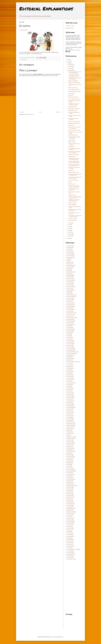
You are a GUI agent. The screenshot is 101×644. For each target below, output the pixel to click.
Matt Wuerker (70, 433)
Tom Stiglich (69, 543)
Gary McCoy (69, 344)
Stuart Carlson (70, 528)
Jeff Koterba (69, 371)
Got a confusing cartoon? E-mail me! (73, 50)
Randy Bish (69, 482)
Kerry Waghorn (70, 406)
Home (40, 112)
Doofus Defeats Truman (73, 111)
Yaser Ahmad (69, 558)
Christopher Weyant (71, 296)
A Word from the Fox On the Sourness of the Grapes (74, 159)
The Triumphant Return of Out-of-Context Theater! (75, 78)
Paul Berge (69, 463)
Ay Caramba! (71, 95)
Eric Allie (69, 339)
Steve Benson (70, 518)
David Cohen (69, 311)
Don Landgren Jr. (70, 324)
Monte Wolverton (70, 451)
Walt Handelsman (70, 554)
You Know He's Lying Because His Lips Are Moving (75, 178)
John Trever (69, 399)
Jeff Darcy (69, 370)
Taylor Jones (69, 530)
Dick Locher (69, 323)
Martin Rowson (70, 427)
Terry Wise (69, 535)
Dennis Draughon (70, 321)
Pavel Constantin (70, 469)
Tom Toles (69, 544)
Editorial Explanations (46, 8)
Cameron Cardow (70, 287)
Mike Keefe (69, 440)
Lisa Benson (69, 419)
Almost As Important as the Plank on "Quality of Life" (75, 175)
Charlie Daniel (70, 290)
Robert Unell (69, 496)
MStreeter (69, 453)
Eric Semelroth (70, 341)
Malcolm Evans (70, 422)
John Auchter (69, 388)
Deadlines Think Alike (71, 318)
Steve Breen (69, 520)
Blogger (62, 637)
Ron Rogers (69, 499)
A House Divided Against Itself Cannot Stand (74, 137)
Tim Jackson (69, 541)
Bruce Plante (69, 283)
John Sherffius (70, 398)
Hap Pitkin (69, 357)
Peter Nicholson (70, 474)
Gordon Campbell (70, 349)
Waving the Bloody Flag (73, 135)
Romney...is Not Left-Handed (74, 121)
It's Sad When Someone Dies (72, 362)
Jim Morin (69, 381)
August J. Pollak (70, 257)
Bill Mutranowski (70, 272)
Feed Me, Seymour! (72, 156)
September (71, 70)
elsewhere (70, 49)
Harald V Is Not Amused (73, 88)
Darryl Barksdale (70, 306)
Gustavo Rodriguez (71, 354)
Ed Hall (68, 334)
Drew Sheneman (70, 329)
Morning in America (72, 195)
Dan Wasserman (70, 303)
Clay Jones (69, 301)
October (70, 68)
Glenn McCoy (70, 347)
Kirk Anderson (70, 412)
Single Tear (69, 510)
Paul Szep (69, 466)
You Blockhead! (71, 147)
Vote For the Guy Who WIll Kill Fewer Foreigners (74, 128)
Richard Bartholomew (71, 486)
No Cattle (70, 182)
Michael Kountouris (71, 437)
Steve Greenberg (70, 522)
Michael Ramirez (70, 438)
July (69, 225)
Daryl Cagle (69, 308)
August (70, 223)
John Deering (69, 394)
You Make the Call (71, 559)
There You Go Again (72, 203)
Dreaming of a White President (74, 83)
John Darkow (69, 393)
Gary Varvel (69, 345)
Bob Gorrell (69, 277)
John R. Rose (69, 396)
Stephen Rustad (70, 513)
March (70, 232)
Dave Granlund (70, 309)
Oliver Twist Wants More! (73, 97)
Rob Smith (69, 491)
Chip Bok (69, 292)
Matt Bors (69, 430)
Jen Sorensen (69, 376)
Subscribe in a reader (70, 26)
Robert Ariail (69, 494)
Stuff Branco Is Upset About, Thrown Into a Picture (74, 104)
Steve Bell (69, 517)
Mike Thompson (70, 448)
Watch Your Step (71, 93)
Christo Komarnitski (71, 295)
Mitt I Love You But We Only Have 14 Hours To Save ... (74, 165)
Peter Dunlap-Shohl (71, 471)
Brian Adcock (70, 279)
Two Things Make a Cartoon (72, 549)
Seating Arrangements (72, 205)
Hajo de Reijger (70, 355)
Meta (68, 435)
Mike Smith (69, 447)
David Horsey (70, 316)
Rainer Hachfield (70, 479)
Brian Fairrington (70, 280)
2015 (68, 59)
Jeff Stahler (22, 30)
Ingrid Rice (69, 360)
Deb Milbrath (70, 319)
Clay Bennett (69, 300)
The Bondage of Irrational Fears (74, 109)
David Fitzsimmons (71, 313)
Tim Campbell (70, 536)
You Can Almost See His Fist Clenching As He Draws (74, 75)
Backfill (68, 259)
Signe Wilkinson (70, 509)
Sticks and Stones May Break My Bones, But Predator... (75, 72)
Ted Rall (69, 531)
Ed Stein (69, 336)
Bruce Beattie (70, 282)
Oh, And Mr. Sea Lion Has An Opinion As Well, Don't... (74, 186)
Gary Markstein (70, 342)
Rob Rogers (69, 489)
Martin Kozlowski (70, 425)
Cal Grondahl (70, 285)
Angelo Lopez (70, 252)
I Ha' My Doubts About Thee (74, 90)
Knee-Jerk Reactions (72, 221)
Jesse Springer (70, 380)
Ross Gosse (69, 500)
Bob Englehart (70, 275)
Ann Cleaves (69, 254)
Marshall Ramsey (70, 424)
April (69, 230)
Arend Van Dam (70, 256)
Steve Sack (69, 526)
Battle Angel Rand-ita (72, 107)
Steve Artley (69, 515)
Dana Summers (70, 305)
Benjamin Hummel (71, 265)
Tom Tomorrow (70, 546)
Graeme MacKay (70, 350)
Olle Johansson (70, 458)
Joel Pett (69, 386)
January (70, 236)
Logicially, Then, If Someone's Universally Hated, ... (74, 200)
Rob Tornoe (69, 492)
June (69, 227)
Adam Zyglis (69, 247)
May (69, 229)
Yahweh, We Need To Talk (73, 172)
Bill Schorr (69, 274)
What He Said (70, 556)
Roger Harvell (70, 497)
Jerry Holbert (69, 378)
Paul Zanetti (69, 468)
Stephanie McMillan (71, 512)
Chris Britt (69, 293)
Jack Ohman (69, 365)
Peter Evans (69, 473)
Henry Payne (69, 358)
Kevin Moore (69, 409)
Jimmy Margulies (70, 383)
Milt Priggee (69, 450)
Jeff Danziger (70, 368)
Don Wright (69, 326)
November (71, 66)
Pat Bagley (69, 460)
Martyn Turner (70, 429)
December (70, 65)
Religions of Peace (72, 142)
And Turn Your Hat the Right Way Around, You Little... (75, 197)
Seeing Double (70, 507)
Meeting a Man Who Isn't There (74, 130)
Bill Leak (69, 270)
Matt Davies (69, 432)
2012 (68, 63)
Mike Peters (69, 445)
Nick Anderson (70, 456)
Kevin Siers (69, 411)
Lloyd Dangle (70, 420)
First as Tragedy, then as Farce (74, 99)
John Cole (69, 391)
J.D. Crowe (69, 363)
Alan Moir (69, 249)
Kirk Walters (69, 414)
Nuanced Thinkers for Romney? (74, 91)
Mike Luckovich (70, 443)
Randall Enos (69, 481)
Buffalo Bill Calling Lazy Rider (74, 123)
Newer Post (22, 112)
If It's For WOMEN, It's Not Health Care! (74, 189)
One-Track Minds (72, 140)
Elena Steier (69, 337)
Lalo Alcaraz (69, 416)
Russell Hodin (70, 502)
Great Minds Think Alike (72, 352)
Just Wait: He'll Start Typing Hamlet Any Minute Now (74, 162)
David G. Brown (70, 314)
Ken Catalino (69, 404)
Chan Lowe (69, 288)
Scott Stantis (69, 505)
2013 (68, 61)
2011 (68, 238)
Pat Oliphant (69, 461)
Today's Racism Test (72, 184)
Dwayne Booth (70, 331)
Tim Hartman (70, 540)
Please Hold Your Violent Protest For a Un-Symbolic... (74, 152)
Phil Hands (69, 476)
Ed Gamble (69, 332)
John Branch (69, 389)
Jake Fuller (69, 367)
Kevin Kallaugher (70, 407)
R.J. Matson (69, 478)
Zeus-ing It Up (71, 170)
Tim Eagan (69, 538)
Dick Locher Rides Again (73, 180)
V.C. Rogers (69, 551)
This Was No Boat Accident (73, 155)
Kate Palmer (69, 403)
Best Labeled (69, 267)
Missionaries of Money (73, 219)
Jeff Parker (69, 373)
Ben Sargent (69, 264)
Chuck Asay (69, 298)
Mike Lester (69, 442)
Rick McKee (69, 487)
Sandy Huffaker (70, 504)
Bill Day (69, 269)
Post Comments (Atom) (29, 114)
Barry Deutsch (70, 262)
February (70, 234)
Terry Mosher (70, 533)
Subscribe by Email (69, 28)
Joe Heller (69, 385)
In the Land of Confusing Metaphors (73, 119)
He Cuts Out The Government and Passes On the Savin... (75, 216)
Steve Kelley (69, 523)
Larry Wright (69, 417)
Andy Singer (69, 251)
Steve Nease (69, 525)
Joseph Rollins (70, 401)
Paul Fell (69, 464)
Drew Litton (69, 327)
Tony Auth (69, 548)
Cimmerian (53, 637)
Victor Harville (70, 553)
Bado (68, 261)
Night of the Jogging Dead (73, 81)
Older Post (58, 112)
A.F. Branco (69, 246)
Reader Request (70, 484)
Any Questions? (71, 125)
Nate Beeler (69, 455)
